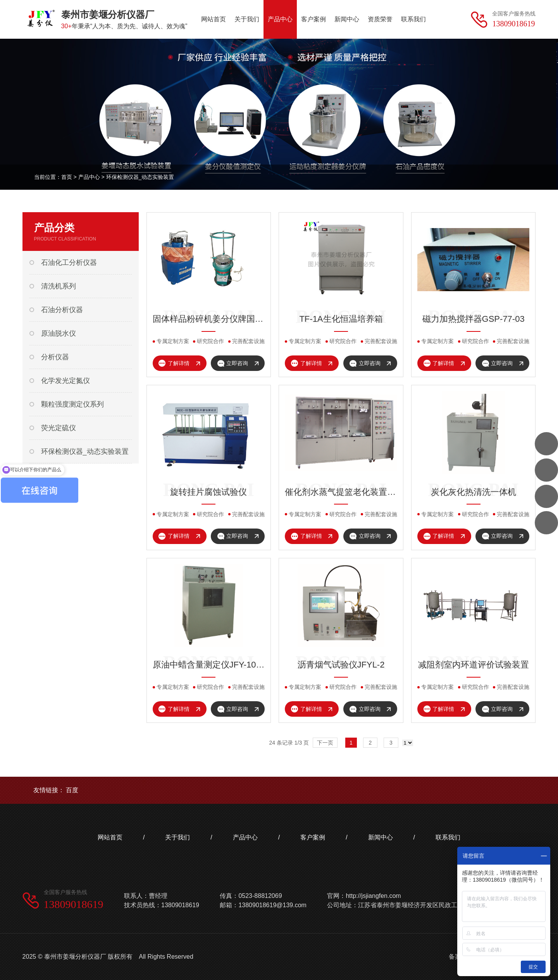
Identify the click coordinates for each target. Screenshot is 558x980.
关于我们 (177, 837)
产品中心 (89, 177)
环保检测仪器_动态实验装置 (140, 177)
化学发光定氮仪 (65, 381)
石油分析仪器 (62, 310)
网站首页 (110, 837)
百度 (72, 790)
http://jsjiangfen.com (373, 896)
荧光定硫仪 (59, 428)
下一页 (325, 743)
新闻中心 (381, 837)
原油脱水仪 (59, 333)
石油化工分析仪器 (69, 263)
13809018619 (74, 904)
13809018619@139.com (272, 905)
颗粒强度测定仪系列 (72, 404)
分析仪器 (55, 357)
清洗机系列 (59, 286)
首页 (67, 177)
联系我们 (448, 837)
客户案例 (313, 837)
